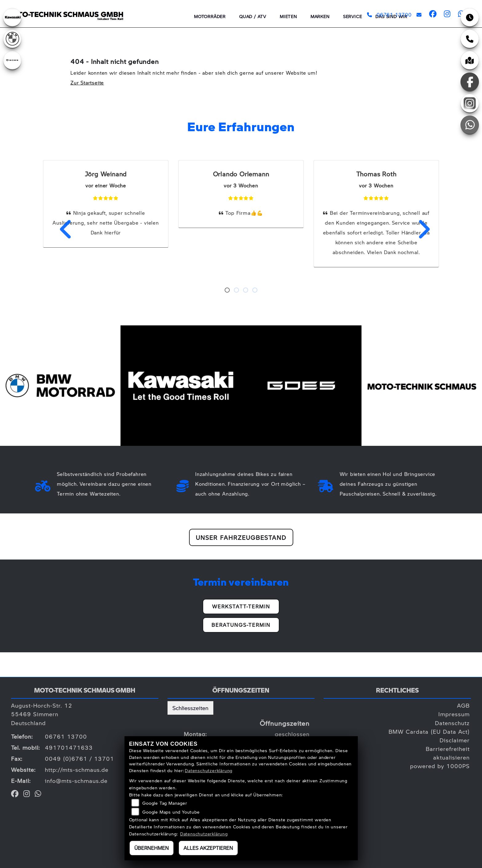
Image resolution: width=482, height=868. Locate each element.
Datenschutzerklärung (209, 770)
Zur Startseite (87, 82)
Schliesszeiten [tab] (190, 708)
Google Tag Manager (165, 803)
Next (420, 229)
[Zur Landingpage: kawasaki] (12, 17)
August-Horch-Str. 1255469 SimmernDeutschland (42, 714)
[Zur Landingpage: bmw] (12, 39)
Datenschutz (452, 723)
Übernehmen (152, 848)
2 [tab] (236, 291)
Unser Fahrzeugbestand (241, 537)
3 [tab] (246, 291)
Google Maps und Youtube (171, 812)
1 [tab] (227, 291)
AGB (463, 705)
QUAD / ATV (253, 16)
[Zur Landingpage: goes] (12, 60)
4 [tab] (255, 291)
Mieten (288, 16)
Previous (62, 229)
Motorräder (210, 16)
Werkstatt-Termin (241, 606)
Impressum (454, 714)
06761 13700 (389, 15)
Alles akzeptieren (208, 848)
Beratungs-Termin (241, 625)
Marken (320, 16)
